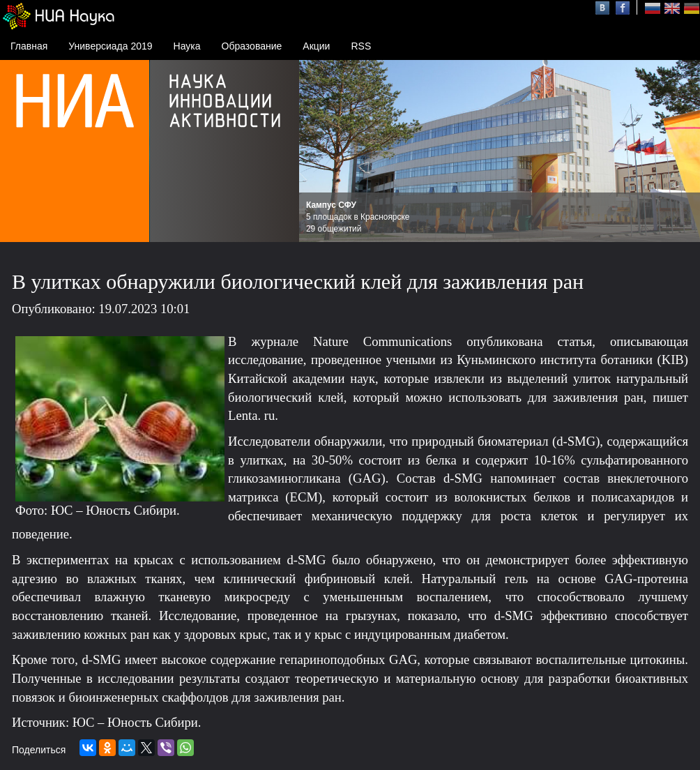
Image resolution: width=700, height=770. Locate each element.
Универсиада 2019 (110, 46)
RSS (361, 46)
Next (682, 151)
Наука (187, 46)
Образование (252, 46)
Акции (316, 46)
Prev (317, 151)
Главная (29, 46)
